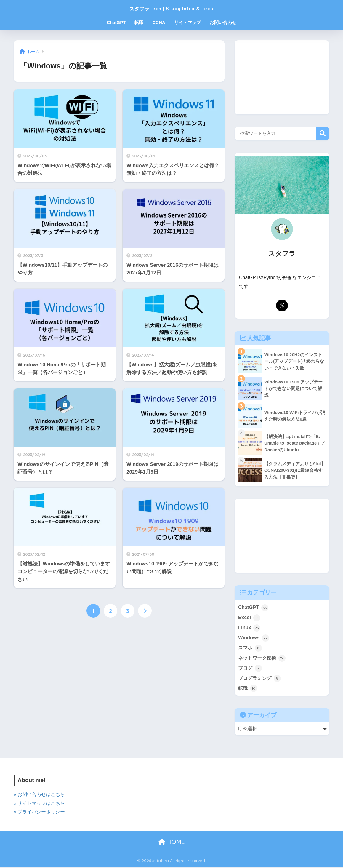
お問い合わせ (223, 22)
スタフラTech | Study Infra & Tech (171, 8)
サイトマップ (187, 22)
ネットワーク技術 (263, 659)
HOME (172, 843)
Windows (254, 638)
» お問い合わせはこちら (39, 796)
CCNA (159, 22)
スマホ (250, 649)
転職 (139, 22)
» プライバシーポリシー (39, 813)
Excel (249, 618)
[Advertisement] (282, 77)
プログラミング (261, 680)
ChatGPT (116, 22)
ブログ (250, 669)
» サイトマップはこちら (39, 805)
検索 (323, 134)
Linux (249, 628)
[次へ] (145, 611)
